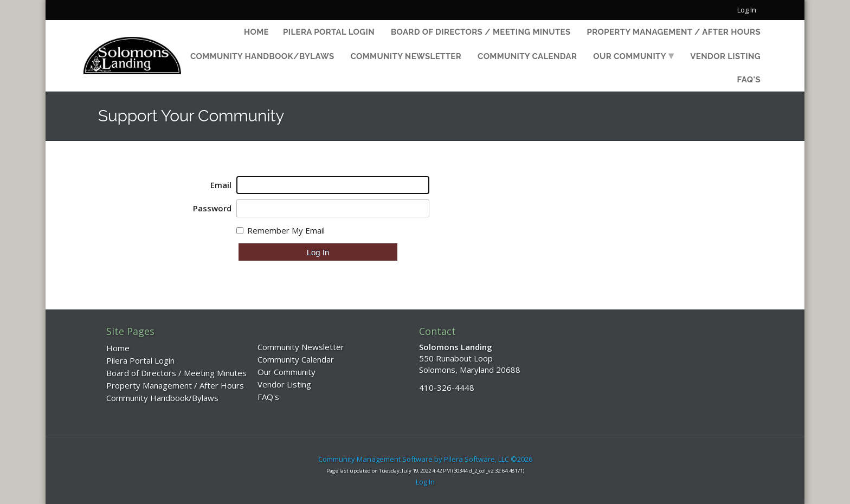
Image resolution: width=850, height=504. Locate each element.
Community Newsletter (406, 56)
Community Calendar (527, 56)
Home (256, 32)
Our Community (630, 56)
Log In (747, 10)
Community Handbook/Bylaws (262, 56)
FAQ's (749, 80)
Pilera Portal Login (329, 32)
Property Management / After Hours (674, 32)
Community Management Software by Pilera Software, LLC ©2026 (425, 459)
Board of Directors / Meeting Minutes (481, 32)
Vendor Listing (725, 56)
